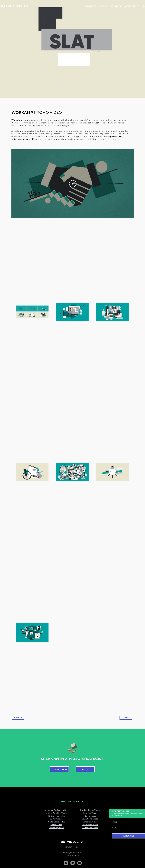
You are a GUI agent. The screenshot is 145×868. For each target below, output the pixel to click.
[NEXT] (126, 718)
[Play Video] (73, 184)
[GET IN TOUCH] (59, 769)
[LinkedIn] (73, 863)
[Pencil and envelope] (72, 747)
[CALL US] (85, 769)
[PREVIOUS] (18, 718)
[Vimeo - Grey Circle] (66, 863)
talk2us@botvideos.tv (72, 853)
